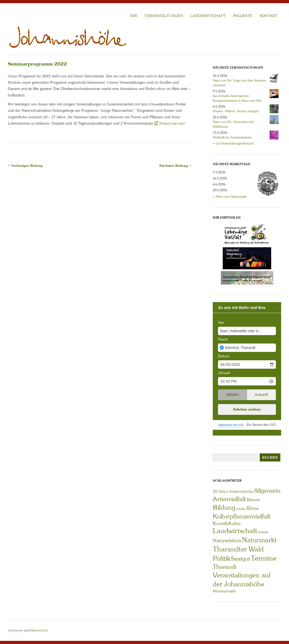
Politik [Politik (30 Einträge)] (221, 558)
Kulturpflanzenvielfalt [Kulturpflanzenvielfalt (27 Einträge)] (242, 516)
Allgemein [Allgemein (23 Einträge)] (267, 491)
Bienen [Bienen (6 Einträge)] (253, 500)
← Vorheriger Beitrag (25, 166)
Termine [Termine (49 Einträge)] (264, 558)
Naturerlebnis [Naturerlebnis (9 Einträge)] (227, 541)
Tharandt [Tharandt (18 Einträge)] (225, 567)
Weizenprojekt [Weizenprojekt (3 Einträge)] (224, 591)
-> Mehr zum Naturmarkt (230, 197)
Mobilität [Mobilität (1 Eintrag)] (263, 532)
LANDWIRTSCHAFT (208, 16)
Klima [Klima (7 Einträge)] (253, 508)
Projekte (243, 16)
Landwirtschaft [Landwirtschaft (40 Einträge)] (235, 531)
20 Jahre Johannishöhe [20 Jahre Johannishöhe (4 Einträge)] (233, 491)
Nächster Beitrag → (175, 166)
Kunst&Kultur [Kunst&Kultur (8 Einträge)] (227, 523)
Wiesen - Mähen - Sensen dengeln (236, 111)
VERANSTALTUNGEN (164, 16)
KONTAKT (269, 16)
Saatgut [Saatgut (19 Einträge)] (240, 559)
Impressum (15, 630)
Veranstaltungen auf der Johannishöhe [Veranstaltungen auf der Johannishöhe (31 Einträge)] (242, 580)
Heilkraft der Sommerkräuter (232, 137)
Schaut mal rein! (172, 123)
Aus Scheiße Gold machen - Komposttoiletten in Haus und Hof (237, 98)
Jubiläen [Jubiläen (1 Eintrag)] (241, 509)
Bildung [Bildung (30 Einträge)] (224, 508)
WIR (134, 16)
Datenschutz (39, 630)
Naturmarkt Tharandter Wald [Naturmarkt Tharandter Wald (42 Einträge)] (245, 544)
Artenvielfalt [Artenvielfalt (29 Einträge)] (229, 499)
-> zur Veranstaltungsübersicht (233, 143)
